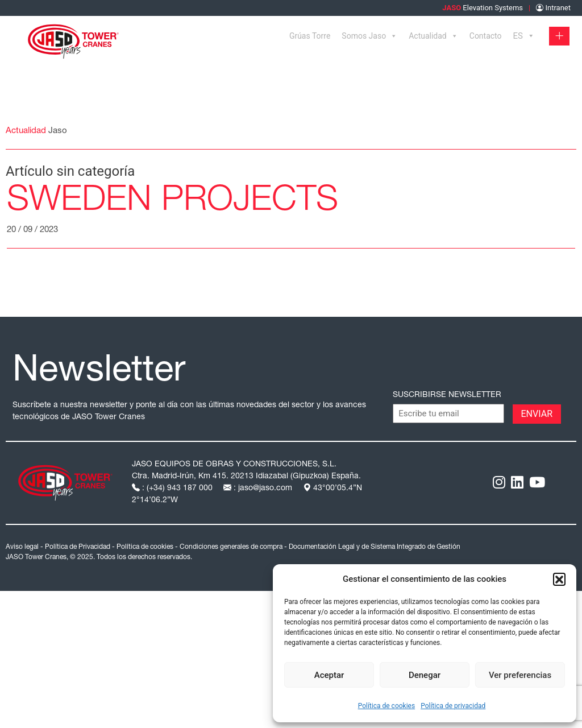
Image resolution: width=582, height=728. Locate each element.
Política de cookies (387, 706)
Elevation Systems (483, 8)
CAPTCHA (414, 413)
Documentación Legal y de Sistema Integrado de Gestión (375, 547)
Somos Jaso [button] (369, 36)
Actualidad (433, 36)
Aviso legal (22, 547)
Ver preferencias (520, 675)
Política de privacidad (453, 706)
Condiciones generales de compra (231, 547)
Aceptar (329, 675)
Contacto (486, 36)
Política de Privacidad (78, 547)
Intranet (553, 8)
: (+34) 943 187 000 (173, 489)
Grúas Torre (310, 36)
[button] (559, 579)
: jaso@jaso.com (259, 489)
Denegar (425, 675)
